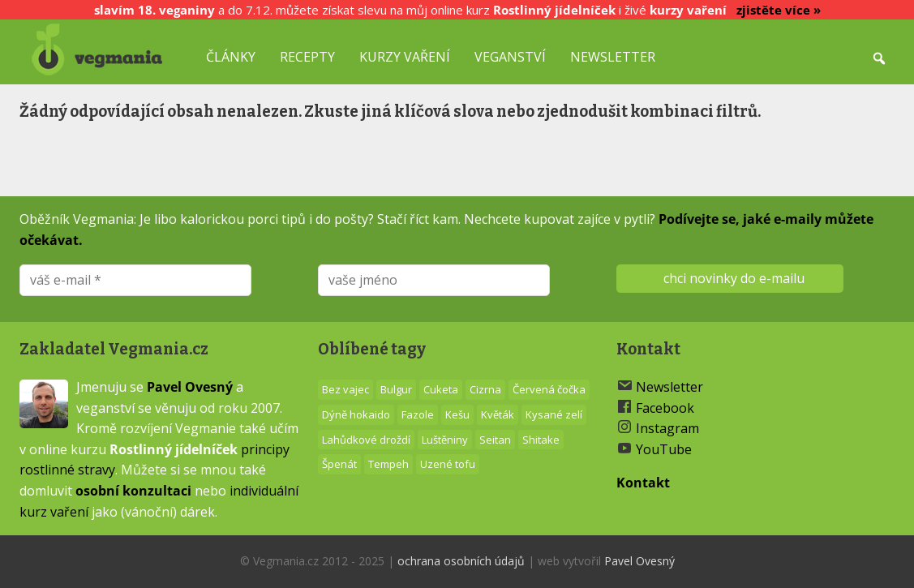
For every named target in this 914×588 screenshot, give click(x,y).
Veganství (510, 57)
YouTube (664, 449)
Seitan (495, 440)
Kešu (457, 414)
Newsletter (613, 57)
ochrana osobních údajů (461, 561)
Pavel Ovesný (190, 387)
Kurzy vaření (405, 57)
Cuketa (441, 389)
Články (231, 57)
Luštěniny (445, 440)
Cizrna (485, 389)
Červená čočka (549, 389)
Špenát (339, 464)
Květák (498, 414)
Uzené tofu (448, 464)
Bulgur (396, 389)
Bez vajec (345, 389)
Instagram (667, 428)
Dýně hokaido (356, 414)
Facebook (665, 408)
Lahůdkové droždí (366, 440)
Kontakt (643, 483)
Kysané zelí (554, 414)
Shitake (541, 440)
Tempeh (388, 464)
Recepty (307, 57)
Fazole (418, 414)
